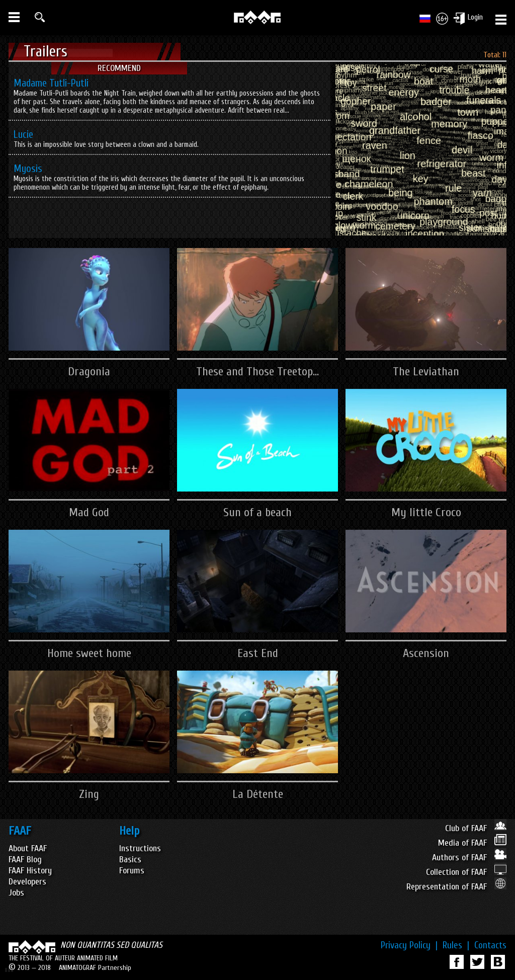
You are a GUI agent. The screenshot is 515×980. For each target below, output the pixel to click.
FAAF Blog (25, 860)
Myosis (28, 169)
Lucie (23, 134)
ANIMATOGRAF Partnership (95, 968)
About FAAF (28, 848)
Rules (456, 945)
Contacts (490, 945)
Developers (27, 882)
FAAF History (30, 871)
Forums (132, 871)
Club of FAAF (476, 828)
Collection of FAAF (466, 872)
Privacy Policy (409, 945)
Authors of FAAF (469, 857)
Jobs (16, 893)
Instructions (140, 848)
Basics (130, 860)
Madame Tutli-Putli (51, 83)
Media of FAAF (472, 843)
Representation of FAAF (456, 887)
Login (475, 17)
